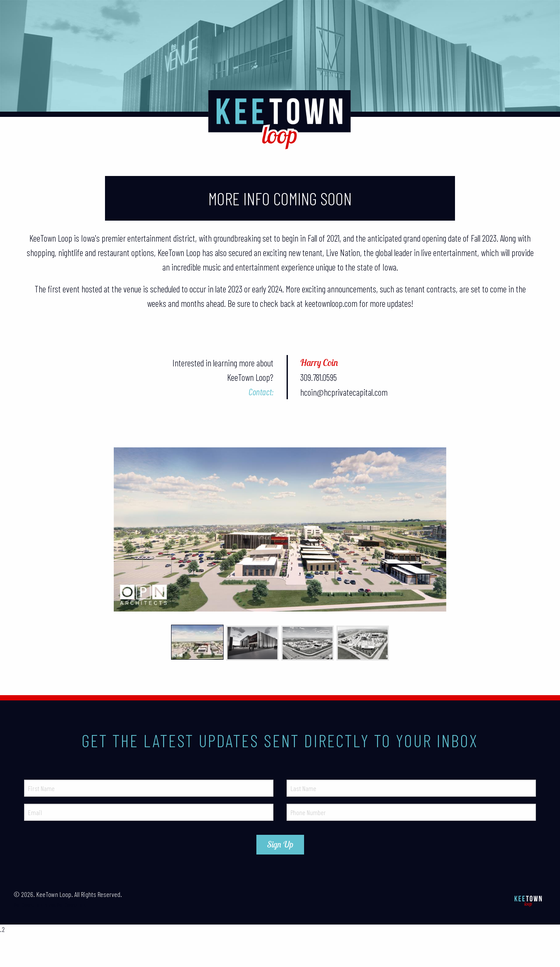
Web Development (28, 905)
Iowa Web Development (67, 905)
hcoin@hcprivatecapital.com (344, 392)
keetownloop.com (331, 303)
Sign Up (280, 844)
